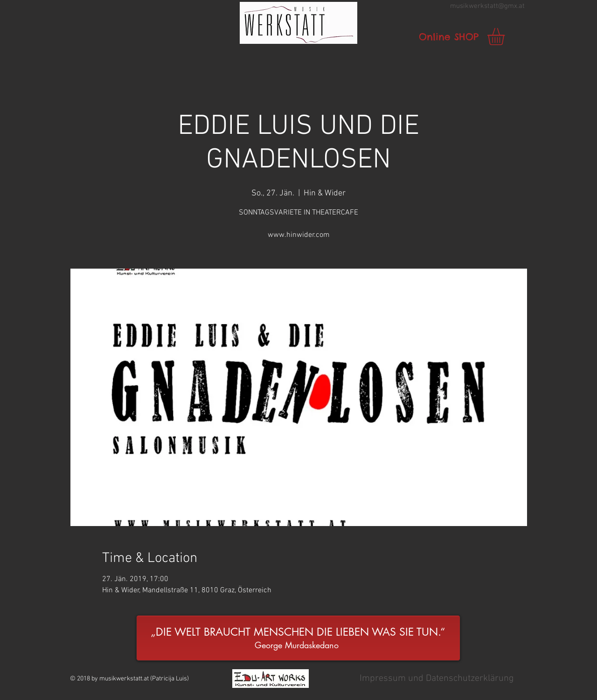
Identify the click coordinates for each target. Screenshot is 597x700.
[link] (506, 37)
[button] (298, 23)
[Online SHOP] (449, 37)
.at (521, 6)
